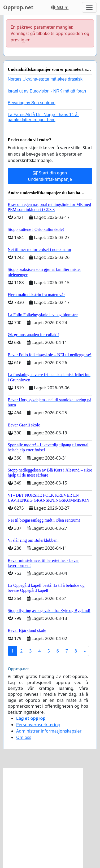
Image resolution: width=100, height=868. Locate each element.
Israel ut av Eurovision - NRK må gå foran (47, 91)
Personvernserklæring (38, 725)
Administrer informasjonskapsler (49, 731)
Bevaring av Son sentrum (32, 103)
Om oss (24, 737)
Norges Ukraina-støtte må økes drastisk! (46, 79)
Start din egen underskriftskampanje (50, 176)
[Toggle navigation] (89, 7)
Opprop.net (18, 7)
